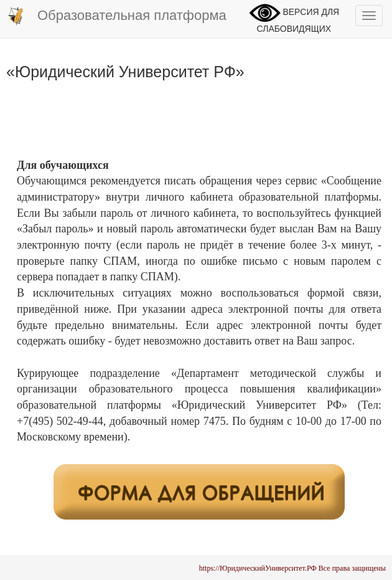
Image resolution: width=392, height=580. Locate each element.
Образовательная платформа (116, 16)
